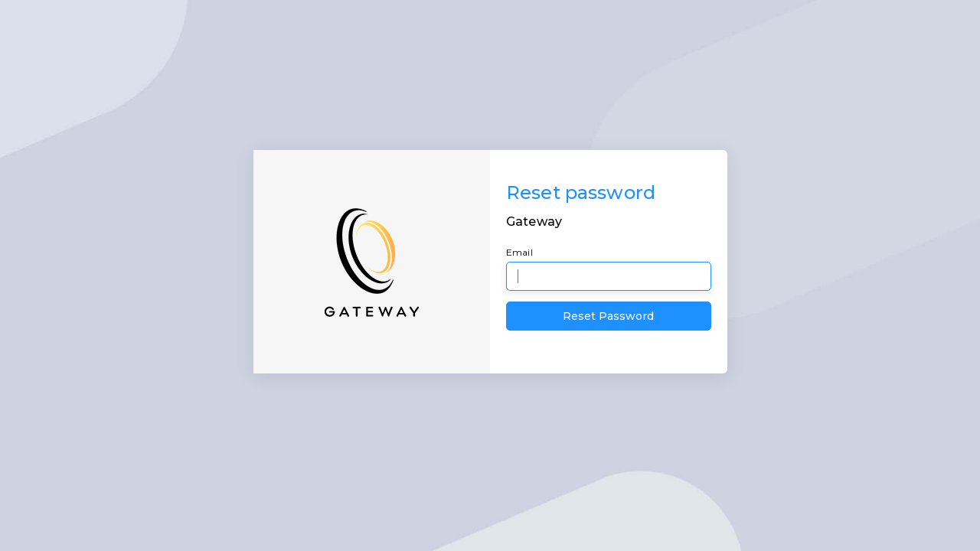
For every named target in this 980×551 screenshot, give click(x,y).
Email (519, 252)
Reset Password (608, 316)
